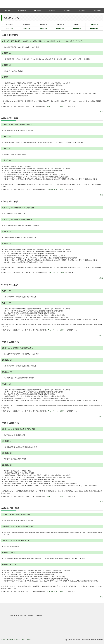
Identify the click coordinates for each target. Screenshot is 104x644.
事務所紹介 (37, 11)
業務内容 (52, 11)
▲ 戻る (101, 112)
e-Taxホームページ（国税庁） (56, 106)
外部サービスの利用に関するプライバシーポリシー (17, 640)
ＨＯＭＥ (7, 11)
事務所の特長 (22, 11)
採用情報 (67, 11)
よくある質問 (82, 11)
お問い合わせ (97, 11)
